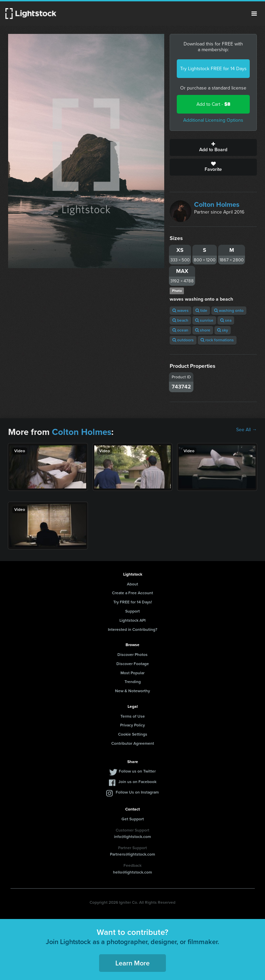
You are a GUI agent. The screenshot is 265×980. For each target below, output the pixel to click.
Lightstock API (132, 620)
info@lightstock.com (132, 837)
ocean (180, 330)
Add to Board (213, 147)
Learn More (132, 963)
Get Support (133, 819)
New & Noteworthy (132, 691)
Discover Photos (132, 655)
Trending (133, 682)
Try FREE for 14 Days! (133, 602)
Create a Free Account (132, 593)
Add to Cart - (213, 104)
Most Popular (132, 673)
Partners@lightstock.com (132, 854)
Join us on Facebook (137, 782)
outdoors (183, 340)
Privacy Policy (132, 725)
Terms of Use (133, 716)
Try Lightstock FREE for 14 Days (213, 69)
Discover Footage (133, 664)
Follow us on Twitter (137, 771)
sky (223, 330)
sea (226, 320)
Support (132, 611)
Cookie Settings (133, 734)
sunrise (204, 320)
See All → (247, 430)
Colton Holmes (217, 204)
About (132, 584)
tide (201, 311)
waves (181, 311)
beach (180, 320)
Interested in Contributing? (133, 629)
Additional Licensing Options (213, 120)
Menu (254, 14)
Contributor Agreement (133, 743)
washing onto (229, 311)
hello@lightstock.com (132, 872)
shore (203, 330)
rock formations (217, 340)
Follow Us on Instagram (137, 792)
